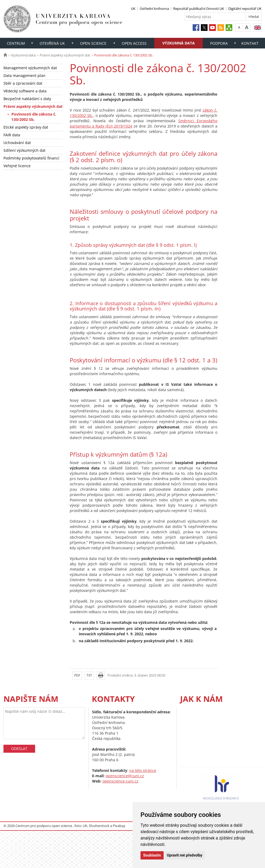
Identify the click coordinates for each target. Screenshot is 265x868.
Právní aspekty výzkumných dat (65, 55)
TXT (89, 675)
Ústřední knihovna (154, 9)
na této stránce (143, 770)
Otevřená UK (52, 43)
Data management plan (24, 75)
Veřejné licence (17, 166)
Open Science (93, 43)
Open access (134, 43)
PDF (77, 675)
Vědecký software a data (25, 91)
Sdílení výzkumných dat (24, 150)
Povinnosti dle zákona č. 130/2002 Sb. (34, 117)
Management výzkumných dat (30, 68)
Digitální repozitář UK (245, 9)
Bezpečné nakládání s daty (27, 99)
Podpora (219, 43)
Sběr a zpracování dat (23, 83)
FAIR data (12, 135)
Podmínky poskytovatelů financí (31, 158)
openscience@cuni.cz (125, 776)
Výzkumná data (179, 43)
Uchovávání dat (17, 143)
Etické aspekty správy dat (26, 127)
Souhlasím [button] (152, 855)
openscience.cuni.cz (120, 781)
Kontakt (250, 43)
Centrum (16, 43)
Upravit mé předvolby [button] (185, 855)
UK (133, 9)
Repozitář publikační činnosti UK (199, 9)
